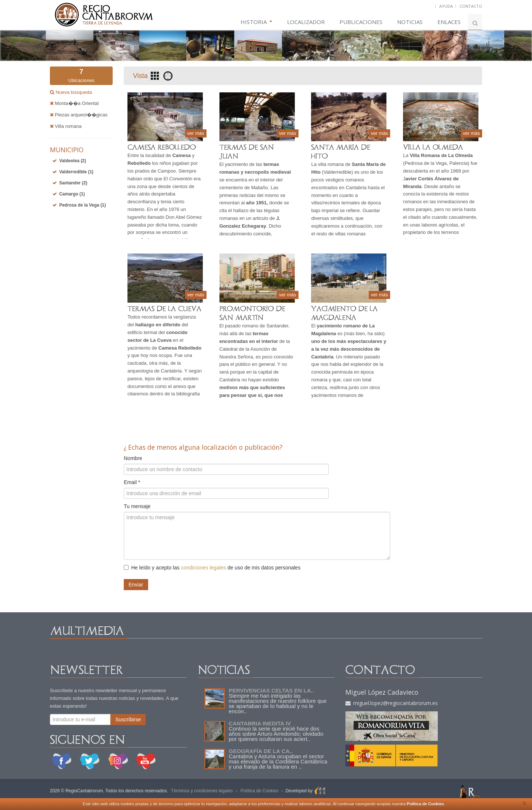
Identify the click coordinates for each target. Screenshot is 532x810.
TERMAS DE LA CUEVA (164, 309)
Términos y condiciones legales (202, 791)
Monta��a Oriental (74, 103)
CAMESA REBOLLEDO (162, 147)
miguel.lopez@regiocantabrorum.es (392, 703)
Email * (132, 482)
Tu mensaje (137, 506)
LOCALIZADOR (306, 22)
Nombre (133, 458)
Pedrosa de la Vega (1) (82, 205)
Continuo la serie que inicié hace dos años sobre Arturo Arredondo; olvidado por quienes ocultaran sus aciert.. (276, 734)
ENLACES (449, 22)
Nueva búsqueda (73, 92)
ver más (196, 133)
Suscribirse (128, 719)
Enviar (136, 585)
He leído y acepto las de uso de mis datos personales (212, 568)
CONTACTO (471, 6)
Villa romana (66, 126)
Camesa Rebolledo (180, 348)
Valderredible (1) (76, 172)
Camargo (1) (72, 194)
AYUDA (446, 6)
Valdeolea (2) (73, 161)
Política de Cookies (425, 804)
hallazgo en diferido (158, 325)
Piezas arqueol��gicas (79, 115)
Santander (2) (73, 183)
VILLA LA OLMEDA (433, 147)
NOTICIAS (410, 22)
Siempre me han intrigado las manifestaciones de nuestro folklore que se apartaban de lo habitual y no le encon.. (278, 703)
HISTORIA (256, 22)
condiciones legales (204, 568)
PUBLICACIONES (361, 22)
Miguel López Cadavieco (382, 692)
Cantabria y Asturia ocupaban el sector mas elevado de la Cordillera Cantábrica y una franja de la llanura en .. (278, 761)
